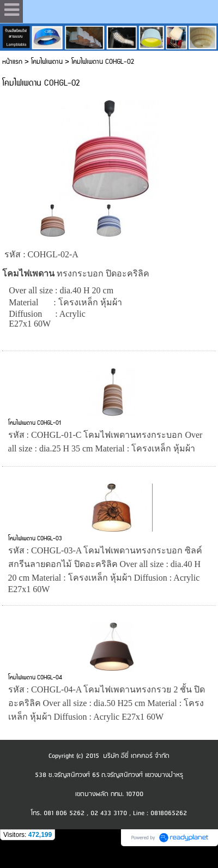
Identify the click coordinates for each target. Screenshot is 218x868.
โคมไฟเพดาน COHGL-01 (35, 423)
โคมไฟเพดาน (47, 62)
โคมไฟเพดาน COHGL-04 (35, 678)
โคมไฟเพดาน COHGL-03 (35, 539)
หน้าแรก (12, 62)
